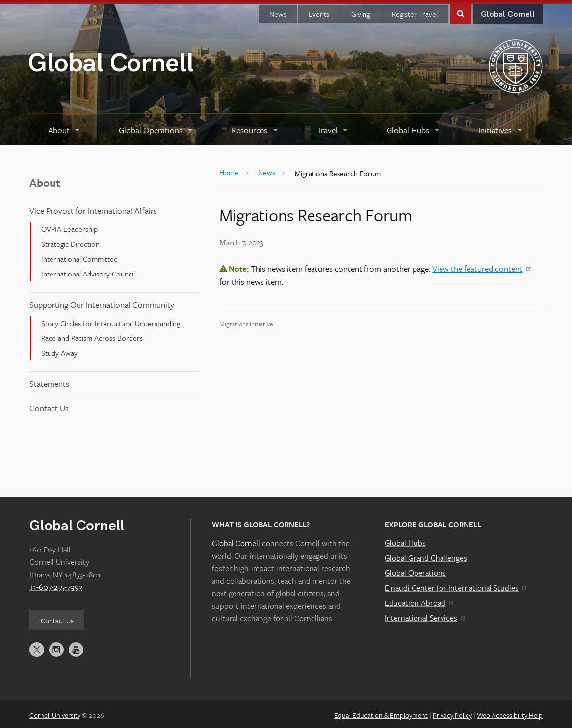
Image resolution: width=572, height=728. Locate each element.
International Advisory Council (88, 271)
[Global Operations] (156, 128)
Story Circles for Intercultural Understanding (111, 321)
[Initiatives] (501, 128)
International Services (425, 615)
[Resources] (256, 128)
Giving (361, 11)
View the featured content (481, 266)
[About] (65, 128)
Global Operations (415, 570)
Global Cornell (111, 61)
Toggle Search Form (461, 11)
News (278, 11)
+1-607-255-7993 (56, 584)
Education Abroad (419, 601)
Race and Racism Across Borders (92, 335)
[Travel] (333, 128)
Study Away (59, 350)
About (45, 180)
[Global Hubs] (414, 128)
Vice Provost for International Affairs (93, 208)
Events (319, 11)
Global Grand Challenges (426, 555)
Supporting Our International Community (102, 302)
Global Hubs (405, 540)
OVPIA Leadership (69, 226)
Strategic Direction (70, 241)
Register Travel (415, 11)
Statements (49, 381)
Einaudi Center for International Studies (455, 585)
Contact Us (49, 406)
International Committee (79, 256)
